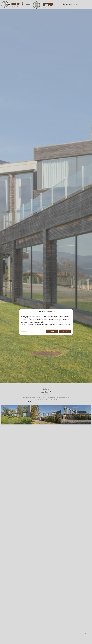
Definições (24, 331)
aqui (27, 325)
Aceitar (65, 331)
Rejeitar (52, 331)
